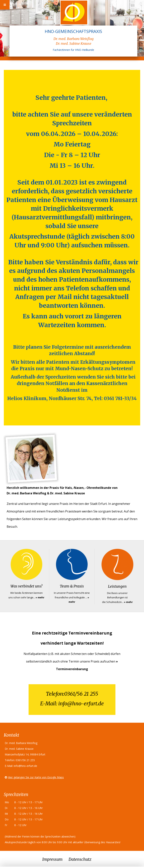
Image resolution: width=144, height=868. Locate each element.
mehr (41, 597)
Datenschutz (80, 859)
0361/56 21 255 (81, 694)
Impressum (52, 859)
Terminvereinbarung (72, 669)
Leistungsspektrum (72, 519)
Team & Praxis (72, 586)
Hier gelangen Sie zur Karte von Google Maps (36, 777)
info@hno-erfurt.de (81, 703)
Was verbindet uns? (26, 586)
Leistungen (117, 586)
